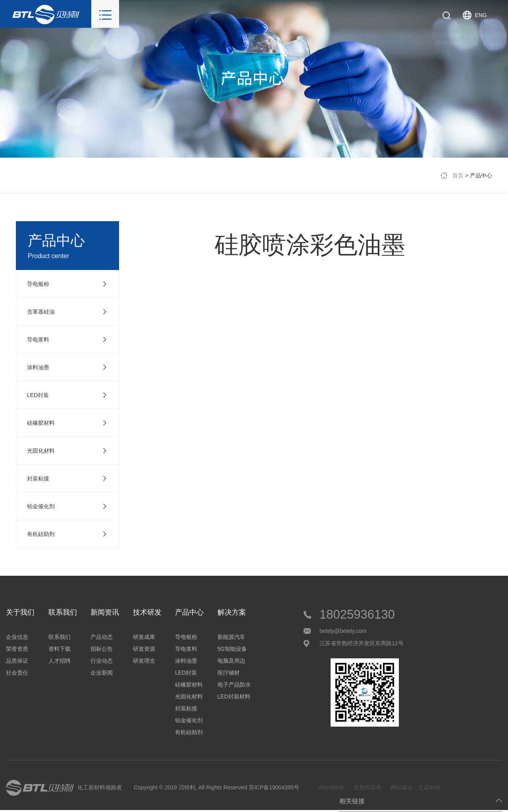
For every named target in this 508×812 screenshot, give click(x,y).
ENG (481, 15)
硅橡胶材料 (189, 685)
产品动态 (102, 637)
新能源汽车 (231, 637)
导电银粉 (186, 637)
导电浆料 (186, 649)
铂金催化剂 (189, 720)
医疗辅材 (229, 673)
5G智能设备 (232, 649)
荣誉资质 (17, 649)
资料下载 (60, 649)
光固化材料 (189, 696)
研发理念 (144, 661)
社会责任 (17, 673)
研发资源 (144, 649)
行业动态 (102, 661)
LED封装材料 (234, 696)
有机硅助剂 (189, 732)
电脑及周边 (231, 661)
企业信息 (17, 637)
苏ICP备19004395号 (274, 787)
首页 (458, 176)
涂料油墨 (186, 661)
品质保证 (17, 661)
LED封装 (186, 673)
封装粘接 (186, 708)
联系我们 (60, 637)
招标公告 (102, 649)
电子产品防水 (234, 685)
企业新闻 (102, 673)
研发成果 (144, 637)
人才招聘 (60, 661)
